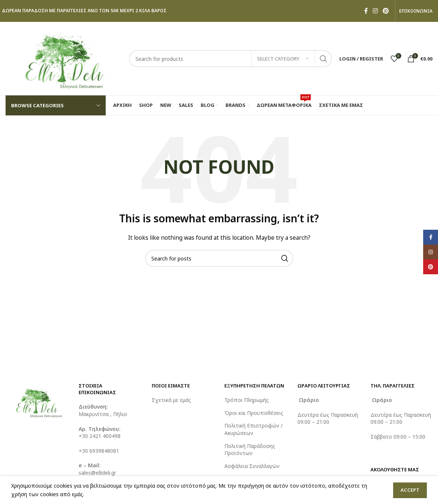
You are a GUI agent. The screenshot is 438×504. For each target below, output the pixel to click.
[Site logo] (64, 58)
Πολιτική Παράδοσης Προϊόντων (250, 450)
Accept (410, 490)
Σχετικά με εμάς (171, 400)
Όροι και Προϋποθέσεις (254, 413)
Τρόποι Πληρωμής (247, 400)
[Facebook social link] (366, 11)
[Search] (230, 59)
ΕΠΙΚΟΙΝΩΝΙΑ (416, 11)
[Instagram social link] (375, 11)
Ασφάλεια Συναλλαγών (252, 466)
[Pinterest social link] (386, 11)
